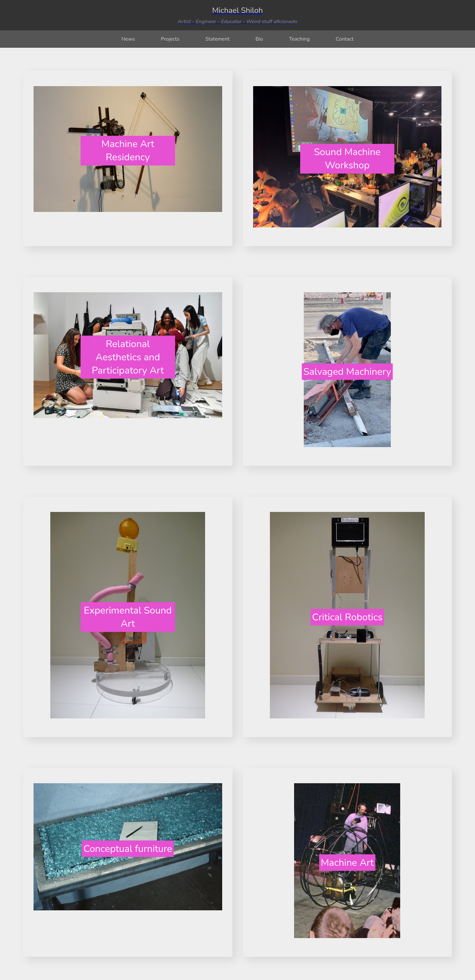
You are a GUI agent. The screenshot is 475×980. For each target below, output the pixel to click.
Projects (170, 39)
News (128, 39)
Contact (345, 39)
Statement (218, 39)
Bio (259, 39)
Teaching (299, 39)
